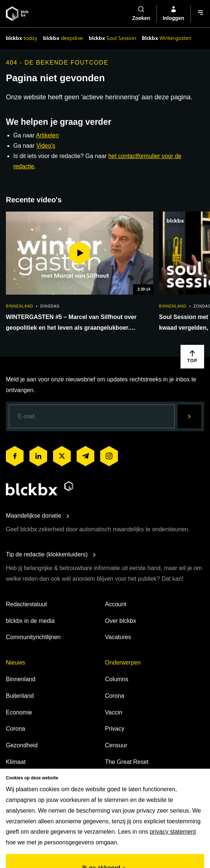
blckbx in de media (30, 621)
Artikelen (47, 135)
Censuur (116, 745)
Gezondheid (22, 745)
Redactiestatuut (26, 604)
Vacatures (118, 637)
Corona (15, 729)
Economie (19, 712)
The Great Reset (127, 762)
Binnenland (21, 679)
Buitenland (20, 696)
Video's (46, 146)
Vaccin (114, 712)
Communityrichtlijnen (33, 637)
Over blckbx (120, 621)
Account (116, 604)
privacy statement (173, 832)
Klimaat (16, 762)
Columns (117, 679)
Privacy (115, 729)
